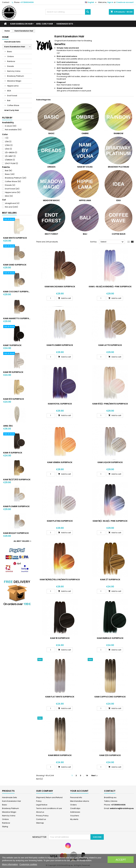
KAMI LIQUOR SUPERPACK (110, 462)
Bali (9, 100)
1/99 (8, 142)
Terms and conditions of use (49, 808)
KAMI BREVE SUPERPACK (60, 755)
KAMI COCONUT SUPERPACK (17, 292)
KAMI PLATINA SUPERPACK (60, 521)
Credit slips (75, 808)
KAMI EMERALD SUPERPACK (110, 638)
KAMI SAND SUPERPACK (15, 265)
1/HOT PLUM (11, 163)
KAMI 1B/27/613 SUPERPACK (17, 480)
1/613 (8, 149)
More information (10, 864)
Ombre (10, 56)
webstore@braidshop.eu (122, 808)
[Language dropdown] (91, 2)
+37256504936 (27, 2)
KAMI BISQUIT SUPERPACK (16, 533)
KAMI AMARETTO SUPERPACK (17, 318)
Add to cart (64, 298)
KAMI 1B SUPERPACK (60, 638)
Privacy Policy (42, 816)
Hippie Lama (13, 86)
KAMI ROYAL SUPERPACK (60, 404)
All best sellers (23, 541)
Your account (79, 791)
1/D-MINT (10, 156)
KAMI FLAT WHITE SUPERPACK (60, 697)
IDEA (9, 91)
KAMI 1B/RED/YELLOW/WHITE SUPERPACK (60, 580)
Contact (6, 2)
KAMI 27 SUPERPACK (110, 580)
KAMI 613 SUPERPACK (14, 399)
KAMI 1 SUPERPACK (12, 345)
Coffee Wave (13, 105)
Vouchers (75, 816)
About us (40, 812)
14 (87, 775)
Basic (10, 52)
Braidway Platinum (16, 76)
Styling (5, 827)
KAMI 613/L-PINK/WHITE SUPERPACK (110, 404)
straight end (12, 203)
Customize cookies (28, 864)
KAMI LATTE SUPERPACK (110, 345)
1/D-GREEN (11, 152)
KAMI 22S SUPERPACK (110, 755)
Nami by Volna (14, 71)
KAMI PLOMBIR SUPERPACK (16, 506)
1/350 (9, 145)
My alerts (74, 819)
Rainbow (11, 61)
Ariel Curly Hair (44, 24)
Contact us (41, 819)
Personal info (76, 797)
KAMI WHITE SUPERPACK (15, 238)
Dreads (11, 66)
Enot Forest (12, 96)
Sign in (110, 2)
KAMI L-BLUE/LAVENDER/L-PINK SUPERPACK (110, 287)
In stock (11, 126)
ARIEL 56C (8, 426)
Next (95, 775)
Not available (13, 130)
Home (5, 37)
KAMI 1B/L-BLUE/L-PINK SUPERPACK (110, 521)
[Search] (68, 12)
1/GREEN (10, 160)
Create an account (125, 2)
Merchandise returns (80, 801)
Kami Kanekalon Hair (21, 24)
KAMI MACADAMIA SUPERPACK (60, 287)
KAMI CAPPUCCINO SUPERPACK (110, 697)
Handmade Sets (65, 24)
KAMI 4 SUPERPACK (13, 453)
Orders (73, 805)
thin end (11, 207)
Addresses (75, 812)
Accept (121, 860)
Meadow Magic (14, 81)
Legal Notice (42, 805)
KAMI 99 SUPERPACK (13, 372)
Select (112, 242)
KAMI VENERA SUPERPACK (60, 462)
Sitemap (40, 823)
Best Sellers (9, 213)
